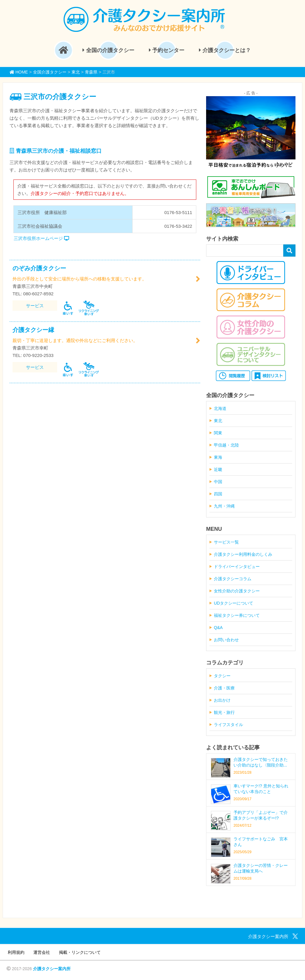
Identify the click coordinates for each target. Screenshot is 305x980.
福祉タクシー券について (237, 615)
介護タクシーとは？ (225, 50)
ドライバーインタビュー (237, 567)
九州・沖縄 (224, 506)
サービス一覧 (226, 542)
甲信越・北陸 (226, 445)
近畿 (218, 469)
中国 (218, 482)
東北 (218, 421)
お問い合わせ (226, 640)
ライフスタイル (228, 725)
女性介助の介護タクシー (237, 591)
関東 (218, 433)
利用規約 (16, 952)
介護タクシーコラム (233, 579)
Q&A (218, 628)
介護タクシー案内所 (52, 969)
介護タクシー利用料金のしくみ (243, 554)
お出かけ (222, 700)
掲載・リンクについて (80, 952)
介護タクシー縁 (33, 330)
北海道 (220, 408)
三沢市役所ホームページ (41, 238)
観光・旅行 (224, 712)
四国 (218, 494)
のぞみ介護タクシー (39, 268)
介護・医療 (224, 688)
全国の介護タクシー (108, 50)
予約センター (167, 50)
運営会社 (42, 952)
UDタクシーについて (234, 603)
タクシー (222, 676)
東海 (218, 457)
